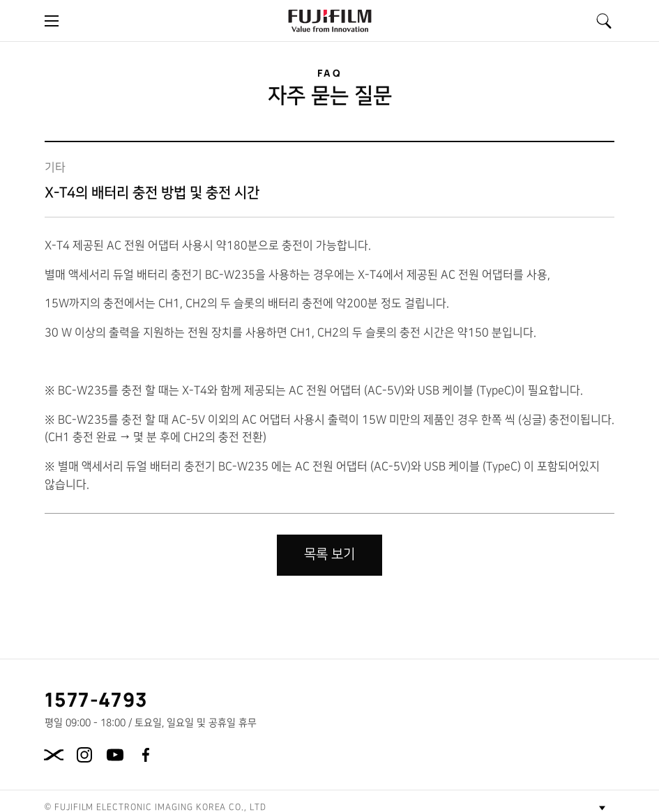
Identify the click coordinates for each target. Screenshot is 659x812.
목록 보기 (329, 554)
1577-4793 (97, 699)
